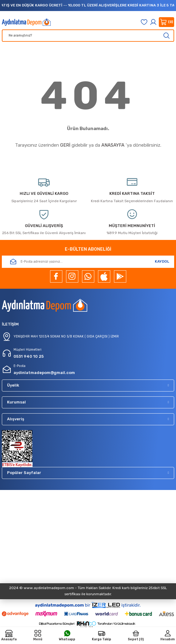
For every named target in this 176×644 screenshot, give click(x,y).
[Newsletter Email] (88, 262)
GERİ (65, 145)
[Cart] (166, 22)
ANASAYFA (113, 145)
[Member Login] (153, 22)
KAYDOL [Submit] (162, 261)
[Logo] (26, 22)
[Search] (88, 36)
